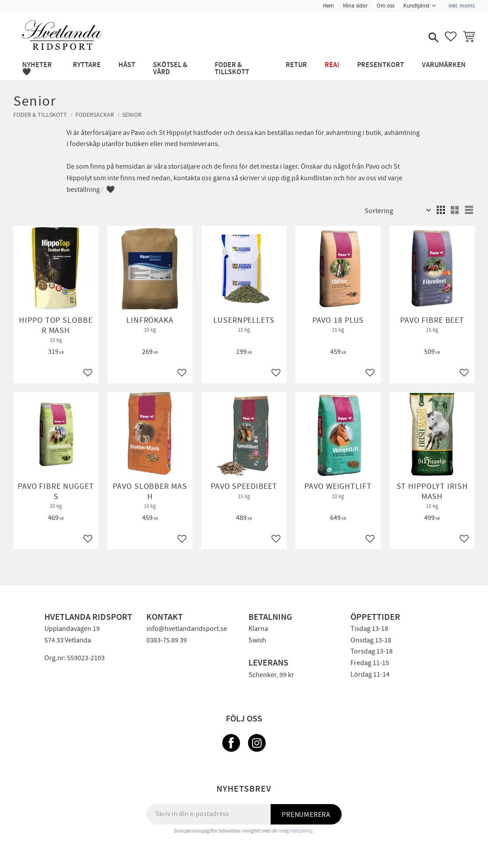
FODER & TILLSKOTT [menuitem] (232, 69)
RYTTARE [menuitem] (87, 65)
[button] (433, 38)
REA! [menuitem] (332, 65)
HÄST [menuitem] (127, 65)
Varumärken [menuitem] (444, 65)
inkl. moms (462, 6)
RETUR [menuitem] (296, 65)
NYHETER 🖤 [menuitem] (37, 69)
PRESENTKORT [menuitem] (381, 65)
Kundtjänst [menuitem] (416, 6)
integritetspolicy (296, 831)
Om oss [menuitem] (386, 6)
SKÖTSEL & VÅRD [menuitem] (170, 69)
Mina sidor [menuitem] (355, 6)
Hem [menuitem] (329, 6)
